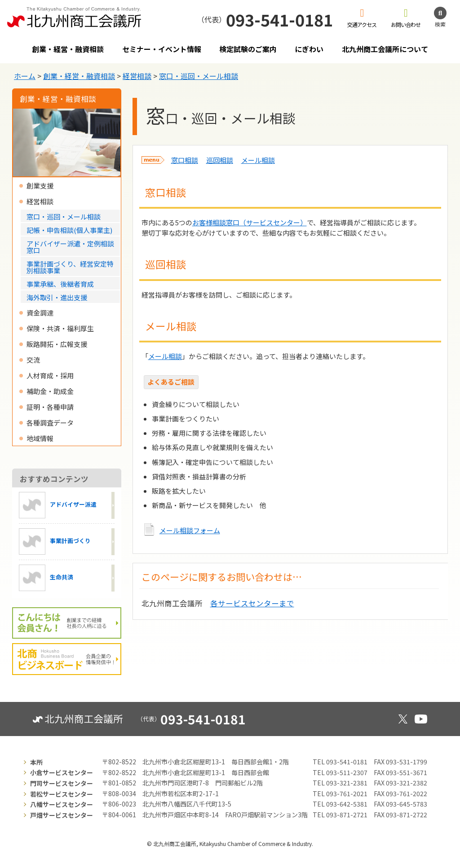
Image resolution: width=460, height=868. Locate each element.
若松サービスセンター (62, 794)
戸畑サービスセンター (62, 815)
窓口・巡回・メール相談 (199, 76)
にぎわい (309, 49)
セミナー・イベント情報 (162, 49)
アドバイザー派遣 (58, 505)
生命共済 (46, 578)
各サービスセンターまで (252, 603)
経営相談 (137, 76)
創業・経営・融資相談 (68, 49)
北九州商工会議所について (385, 49)
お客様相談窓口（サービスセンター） (250, 222)
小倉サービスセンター (62, 772)
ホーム (25, 76)
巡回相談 (220, 160)
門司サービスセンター (62, 783)
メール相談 (258, 160)
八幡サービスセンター (62, 804)
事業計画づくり (55, 541)
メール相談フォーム (190, 530)
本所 (36, 762)
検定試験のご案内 (248, 49)
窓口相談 (185, 160)
